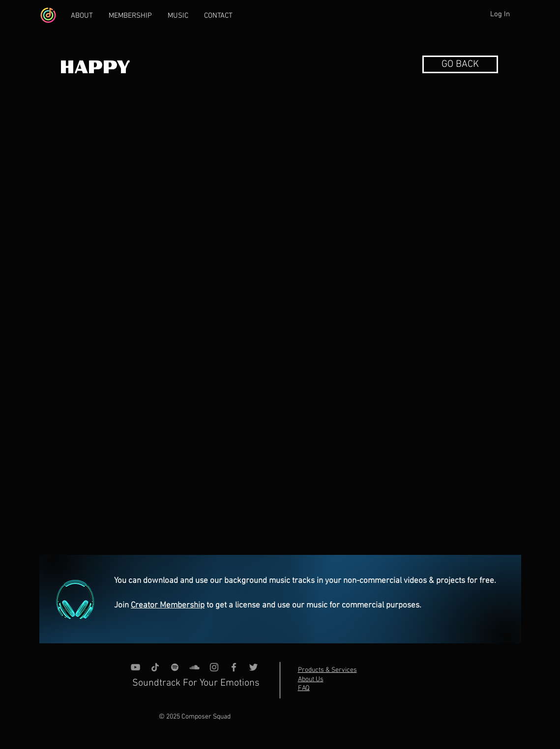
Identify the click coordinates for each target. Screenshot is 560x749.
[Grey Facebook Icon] (234, 667)
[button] (460, 64)
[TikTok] (155, 667)
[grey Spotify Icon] (175, 667)
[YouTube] (135, 667)
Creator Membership (168, 605)
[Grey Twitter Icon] (253, 667)
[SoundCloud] (194, 667)
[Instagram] (214, 667)
